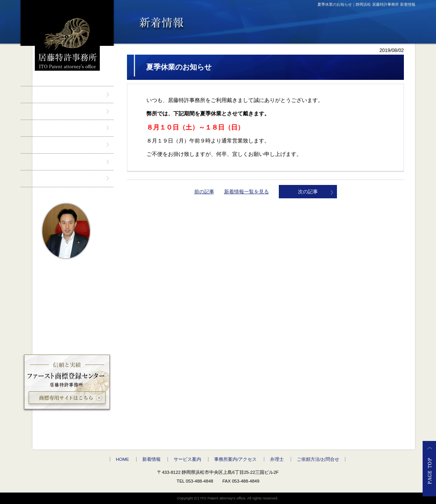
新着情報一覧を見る (246, 192)
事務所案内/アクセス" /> (67, 145)
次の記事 (308, 192)
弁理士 (277, 459)
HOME (123, 459)
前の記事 (204, 192)
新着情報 (151, 459)
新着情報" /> (67, 111)
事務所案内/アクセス (235, 459)
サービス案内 (187, 459)
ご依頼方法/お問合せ (318, 459)
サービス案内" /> (67, 128)
